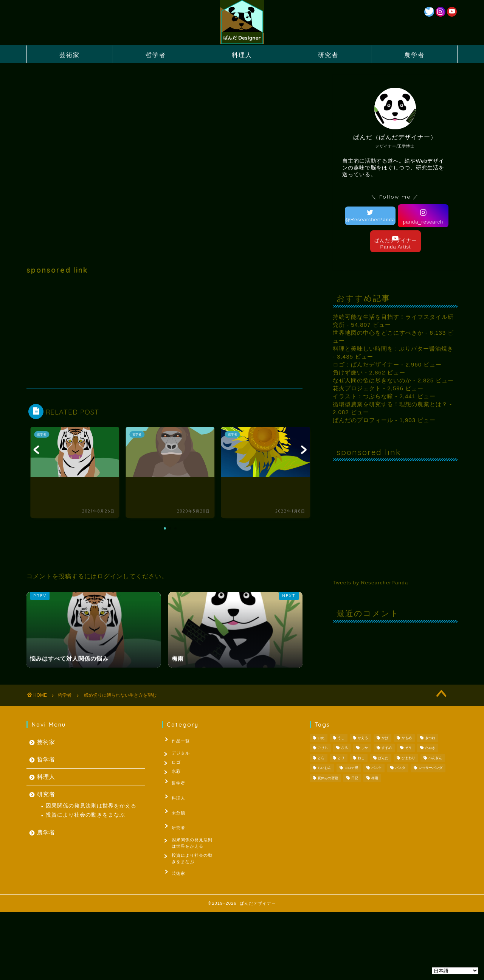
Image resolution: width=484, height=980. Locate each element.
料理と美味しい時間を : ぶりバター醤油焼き (393, 349)
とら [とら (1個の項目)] (321, 758)
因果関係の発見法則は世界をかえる (91, 806)
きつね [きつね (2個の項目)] (430, 738)
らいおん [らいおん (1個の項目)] (324, 768)
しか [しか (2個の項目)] (365, 748)
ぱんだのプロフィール (363, 420)
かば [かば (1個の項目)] (385, 738)
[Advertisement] (164, 331)
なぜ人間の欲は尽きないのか (372, 380)
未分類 (174, 809)
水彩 (178, 774)
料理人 (242, 55)
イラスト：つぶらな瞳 (363, 396)
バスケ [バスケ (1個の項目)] (376, 768)
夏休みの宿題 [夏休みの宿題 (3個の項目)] (328, 778)
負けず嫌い (348, 372)
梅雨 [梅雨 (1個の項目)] (375, 778)
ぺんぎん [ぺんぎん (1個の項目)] (435, 758)
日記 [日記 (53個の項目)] (355, 778)
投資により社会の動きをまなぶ (85, 815)
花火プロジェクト (357, 388)
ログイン (110, 576)
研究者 (328, 55)
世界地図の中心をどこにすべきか (378, 333)
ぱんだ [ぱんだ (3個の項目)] (383, 758)
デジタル (182, 751)
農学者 (414, 55)
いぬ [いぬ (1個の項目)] (321, 738)
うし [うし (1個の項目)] (341, 738)
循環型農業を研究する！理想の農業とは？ (390, 404)
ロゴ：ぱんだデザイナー (366, 364)
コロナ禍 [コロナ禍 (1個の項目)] (351, 768)
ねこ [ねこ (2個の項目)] (361, 758)
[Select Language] (455, 971)
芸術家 (70, 55)
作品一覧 (177, 739)
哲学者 (156, 55)
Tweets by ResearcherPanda (371, 583)
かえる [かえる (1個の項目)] (363, 738)
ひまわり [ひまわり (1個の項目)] (408, 758)
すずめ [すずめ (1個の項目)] (387, 748)
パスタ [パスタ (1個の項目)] (400, 768)
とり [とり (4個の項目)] (341, 758)
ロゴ (178, 763)
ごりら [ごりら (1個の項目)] (323, 748)
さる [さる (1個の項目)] (344, 748)
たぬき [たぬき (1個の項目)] (430, 748)
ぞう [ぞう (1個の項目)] (408, 748)
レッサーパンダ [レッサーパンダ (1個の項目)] (430, 768)
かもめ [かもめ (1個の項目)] (407, 738)
